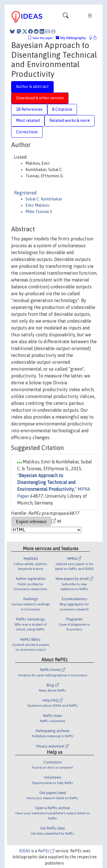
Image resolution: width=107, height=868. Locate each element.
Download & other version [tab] (40, 98)
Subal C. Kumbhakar (44, 199)
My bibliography (71, 38)
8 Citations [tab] (62, 109)
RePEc (46, 851)
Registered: (26, 193)
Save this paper (43, 38)
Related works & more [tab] (70, 120)
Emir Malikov (37, 205)
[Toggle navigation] (66, 17)
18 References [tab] (29, 109)
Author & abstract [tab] (32, 87)
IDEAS (25, 851)
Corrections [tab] (27, 132)
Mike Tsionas (38, 212)
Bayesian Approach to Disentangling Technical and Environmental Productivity (46, 482)
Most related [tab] (28, 120)
